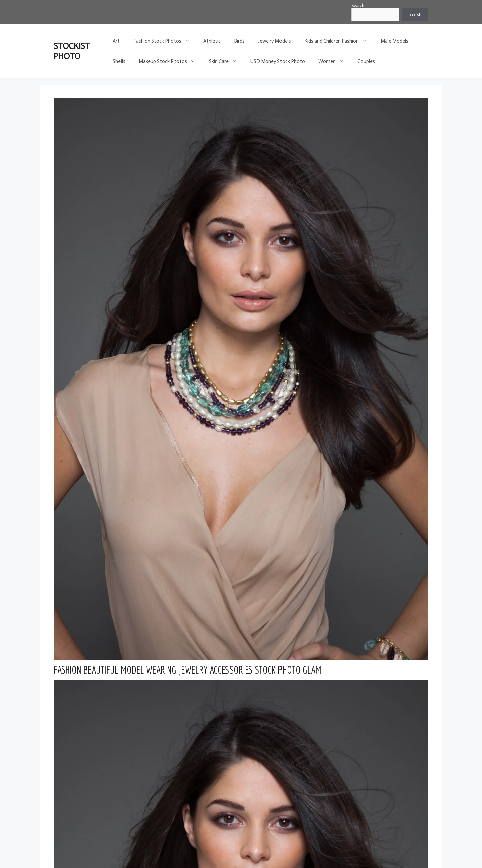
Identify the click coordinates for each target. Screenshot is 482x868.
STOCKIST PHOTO (72, 51)
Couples (366, 61)
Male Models (394, 41)
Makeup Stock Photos (170, 61)
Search (358, 6)
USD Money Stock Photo (278, 61)
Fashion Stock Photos (165, 41)
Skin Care (226, 61)
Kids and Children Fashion (339, 41)
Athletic (212, 41)
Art (116, 41)
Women (335, 61)
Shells (119, 61)
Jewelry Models (274, 41)
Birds (239, 41)
